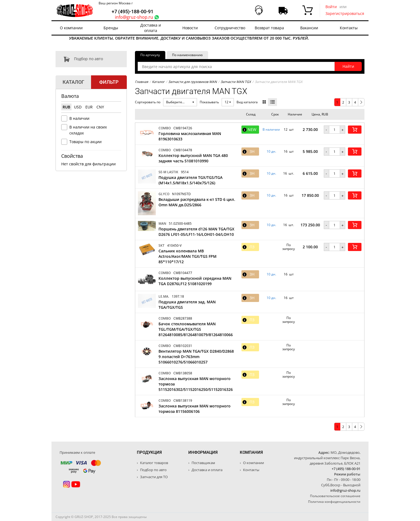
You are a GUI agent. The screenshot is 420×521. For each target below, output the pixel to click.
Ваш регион (116, 3)
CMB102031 (183, 346)
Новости (190, 28)
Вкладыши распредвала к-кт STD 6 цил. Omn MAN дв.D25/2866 (197, 202)
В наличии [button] (271, 130)
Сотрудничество (230, 28)
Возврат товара (269, 28)
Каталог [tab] (73, 82)
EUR (89, 107)
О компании (71, 28)
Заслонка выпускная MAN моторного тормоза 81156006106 (195, 409)
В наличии (79, 118)
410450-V (174, 245)
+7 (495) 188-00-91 (346, 469)
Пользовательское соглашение (335, 496)
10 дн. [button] (271, 152)
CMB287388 (183, 318)
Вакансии (309, 28)
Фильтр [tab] (109, 82)
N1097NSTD (181, 194)
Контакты (349, 28)
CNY (100, 107)
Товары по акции (85, 142)
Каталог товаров (154, 463)
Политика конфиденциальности (334, 502)
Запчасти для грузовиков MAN (193, 82)
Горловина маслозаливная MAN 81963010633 (190, 136)
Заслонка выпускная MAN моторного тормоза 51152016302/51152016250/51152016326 (196, 384)
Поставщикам (203, 463)
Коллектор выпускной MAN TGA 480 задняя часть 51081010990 (193, 158)
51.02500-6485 (180, 223)
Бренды (111, 28)
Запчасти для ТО (154, 477)
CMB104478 (183, 150)
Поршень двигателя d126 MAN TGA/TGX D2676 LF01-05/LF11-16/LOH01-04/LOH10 (196, 232)
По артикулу (150, 55)
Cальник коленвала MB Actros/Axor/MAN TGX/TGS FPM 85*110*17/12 (188, 256)
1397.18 (178, 296)
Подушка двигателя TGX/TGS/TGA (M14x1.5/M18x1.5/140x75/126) (190, 180)
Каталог (158, 82)
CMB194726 (183, 128)
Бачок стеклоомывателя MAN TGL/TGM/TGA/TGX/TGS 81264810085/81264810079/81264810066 (196, 329)
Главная (142, 82)
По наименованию (187, 55)
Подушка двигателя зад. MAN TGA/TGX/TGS (187, 305)
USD (78, 107)
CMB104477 (183, 273)
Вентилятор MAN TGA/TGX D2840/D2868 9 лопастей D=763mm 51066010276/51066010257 (196, 357)
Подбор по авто (79, 59)
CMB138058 (183, 373)
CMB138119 (183, 401)
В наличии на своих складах (88, 130)
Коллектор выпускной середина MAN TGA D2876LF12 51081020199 (195, 281)
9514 (185, 172)
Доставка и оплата (151, 28)
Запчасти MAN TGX (236, 82)
